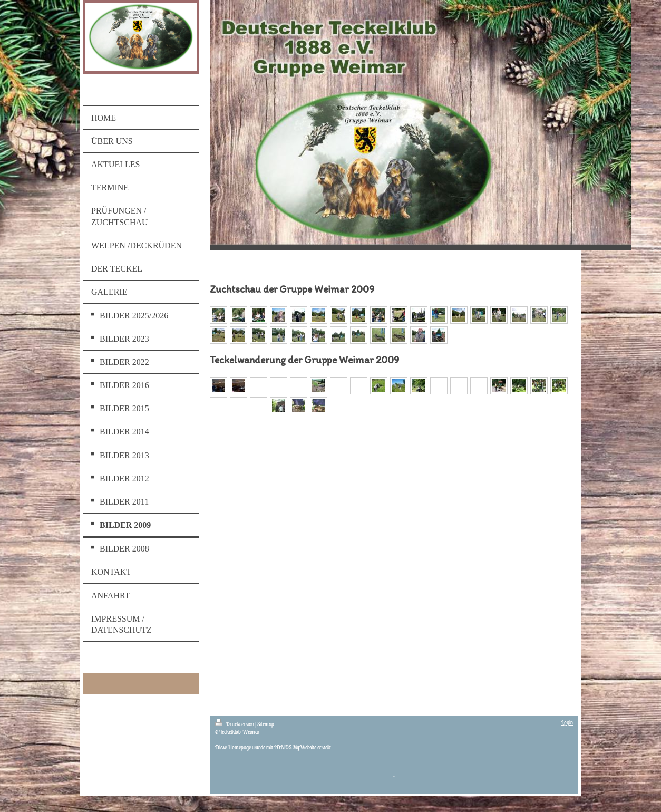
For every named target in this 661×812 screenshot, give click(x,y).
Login (567, 722)
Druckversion (235, 724)
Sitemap (266, 724)
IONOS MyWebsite (295, 747)
